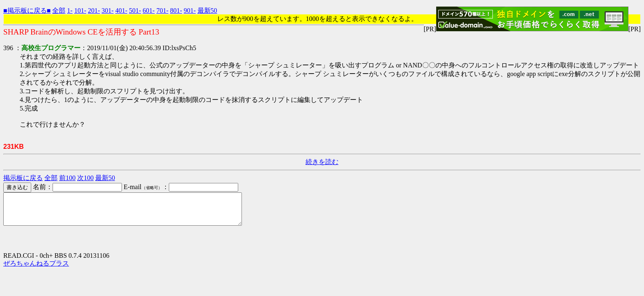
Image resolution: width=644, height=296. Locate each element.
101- (80, 10)
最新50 (207, 10)
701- (162, 10)
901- (190, 10)
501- (135, 10)
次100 (85, 178)
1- (70, 10)
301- (107, 10)
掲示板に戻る (23, 178)
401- (121, 10)
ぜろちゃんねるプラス (36, 269)
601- (148, 10)
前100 (67, 178)
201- (94, 10)
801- (176, 10)
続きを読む (322, 162)
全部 (59, 10)
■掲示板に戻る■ (27, 10)
